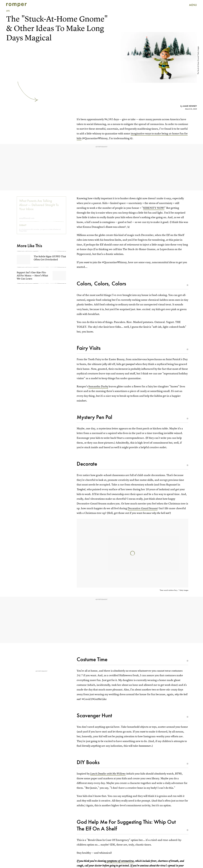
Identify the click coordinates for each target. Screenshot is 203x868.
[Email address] (41, 220)
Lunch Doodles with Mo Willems (108, 774)
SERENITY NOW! (154, 208)
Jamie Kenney (190, 106)
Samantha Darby (98, 386)
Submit (23, 227)
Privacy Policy (23, 233)
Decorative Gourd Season (143, 508)
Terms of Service (54, 231)
